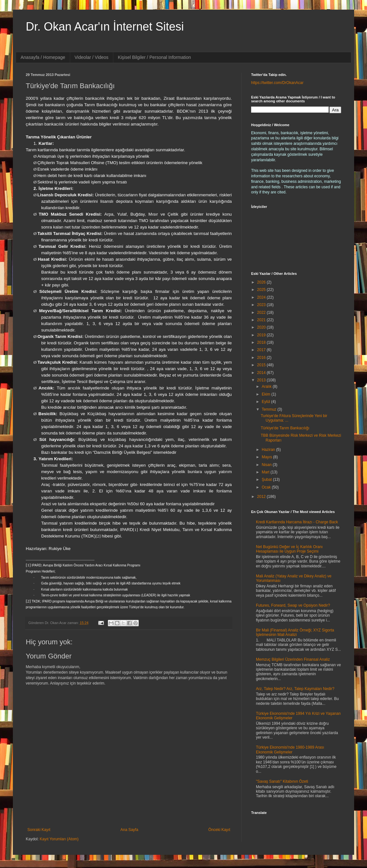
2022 (262, 313)
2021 (262, 320)
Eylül (266, 402)
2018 (262, 342)
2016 (262, 358)
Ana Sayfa (129, 830)
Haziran (269, 450)
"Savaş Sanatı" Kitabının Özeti (282, 781)
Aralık (267, 387)
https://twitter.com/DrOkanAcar (277, 83)
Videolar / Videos (92, 57)
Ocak (267, 487)
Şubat (267, 480)
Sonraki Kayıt (39, 830)
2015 (262, 365)
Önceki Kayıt (219, 830)
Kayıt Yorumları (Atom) (59, 839)
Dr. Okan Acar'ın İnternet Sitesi (105, 27)
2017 (262, 350)
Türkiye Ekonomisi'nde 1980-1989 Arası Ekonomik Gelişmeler (290, 750)
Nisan (267, 465)
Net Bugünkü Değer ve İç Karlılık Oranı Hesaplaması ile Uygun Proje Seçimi (289, 549)
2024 (262, 297)
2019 (262, 335)
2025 (262, 290)
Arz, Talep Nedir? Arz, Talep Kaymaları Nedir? (295, 689)
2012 (262, 497)
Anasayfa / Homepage (43, 57)
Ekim (267, 394)
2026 (262, 282)
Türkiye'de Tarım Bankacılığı (285, 428)
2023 (262, 305)
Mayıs (267, 457)
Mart (266, 472)
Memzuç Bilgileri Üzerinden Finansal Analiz (293, 659)
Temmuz (270, 409)
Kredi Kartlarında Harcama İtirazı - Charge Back (297, 522)
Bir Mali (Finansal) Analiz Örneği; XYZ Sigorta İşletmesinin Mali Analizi (295, 632)
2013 (262, 380)
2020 (262, 327)
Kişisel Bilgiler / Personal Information (154, 57)
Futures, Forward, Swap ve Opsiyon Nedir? (293, 605)
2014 (262, 373)
